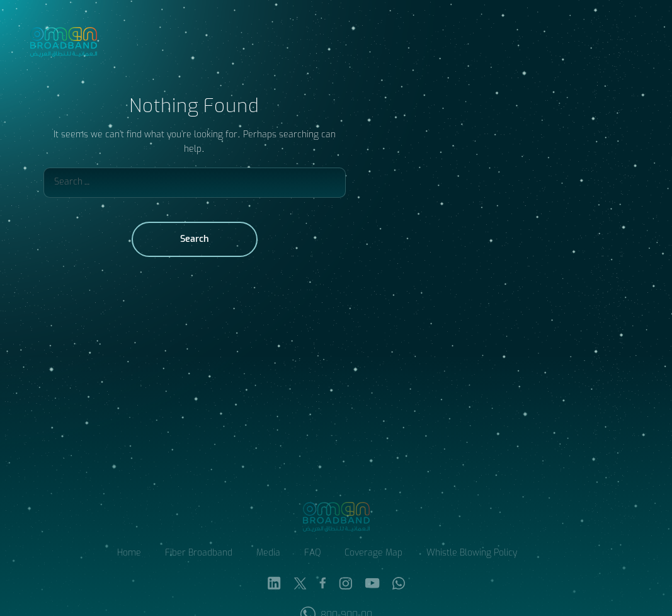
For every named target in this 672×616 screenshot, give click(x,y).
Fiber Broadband (199, 554)
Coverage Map (373, 554)
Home (129, 554)
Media (268, 554)
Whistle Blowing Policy (472, 554)
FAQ (312, 554)
